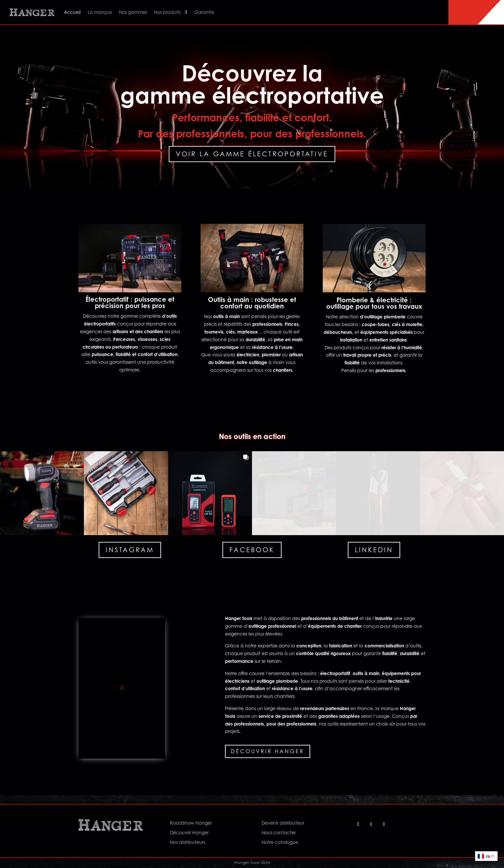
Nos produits (167, 12)
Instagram (130, 550)
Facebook (252, 550)
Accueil (72, 12)
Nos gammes (133, 12)
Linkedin (374, 550)
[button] (42, 493)
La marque (100, 12)
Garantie (204, 12)
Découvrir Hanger (268, 751)
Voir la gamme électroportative (252, 154)
